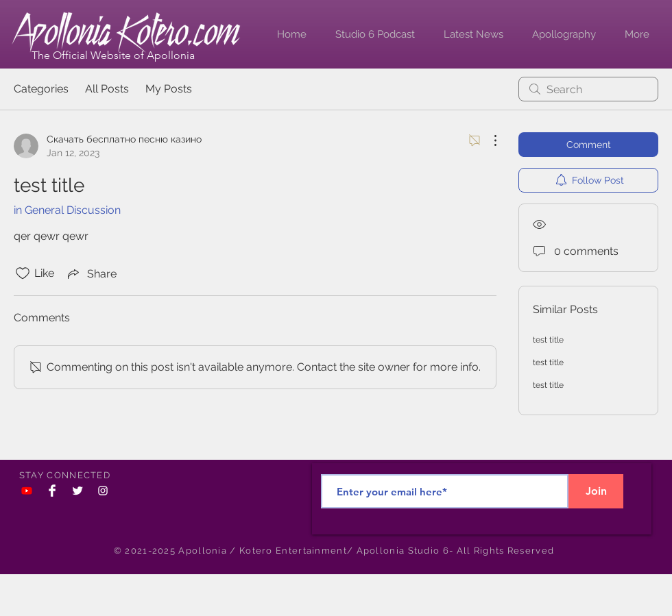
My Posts (169, 89)
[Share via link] (91, 273)
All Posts (107, 89)
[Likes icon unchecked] (23, 273)
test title (548, 340)
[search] (588, 89)
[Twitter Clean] (77, 491)
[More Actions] (488, 140)
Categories (41, 89)
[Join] (596, 491)
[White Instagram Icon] (103, 491)
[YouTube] (27, 491)
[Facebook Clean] (52, 491)
